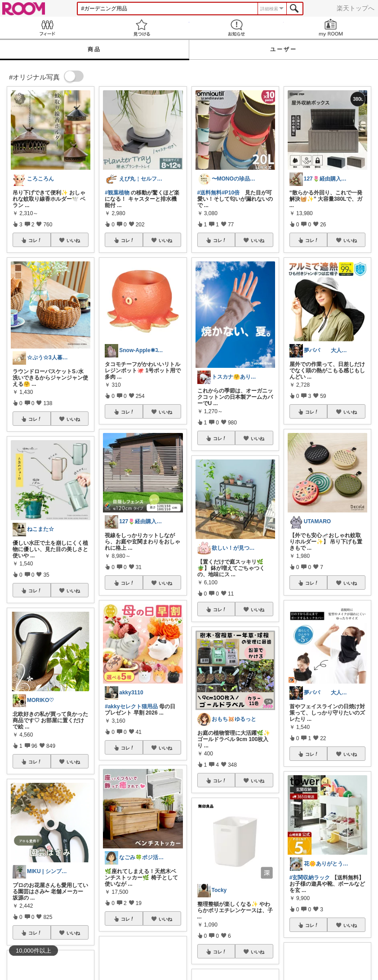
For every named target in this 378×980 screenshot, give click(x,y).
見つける (142, 28)
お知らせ (236, 28)
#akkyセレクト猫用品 (131, 706)
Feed (47, 28)
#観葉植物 (117, 193)
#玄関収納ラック (310, 878)
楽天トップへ (356, 8)
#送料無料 (210, 193)
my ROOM (331, 28)
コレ (35, 240)
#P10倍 (231, 193)
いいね (73, 240)
